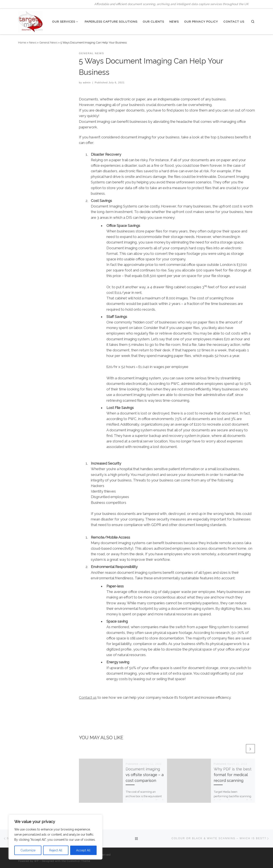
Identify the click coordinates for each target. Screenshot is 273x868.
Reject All (56, 850)
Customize (28, 850)
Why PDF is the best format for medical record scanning (233, 775)
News (33, 42)
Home (22, 42)
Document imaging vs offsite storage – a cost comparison (145, 775)
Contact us (88, 697)
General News (48, 42)
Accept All (83, 850)
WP (36, 861)
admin (87, 82)
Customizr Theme (78, 861)
